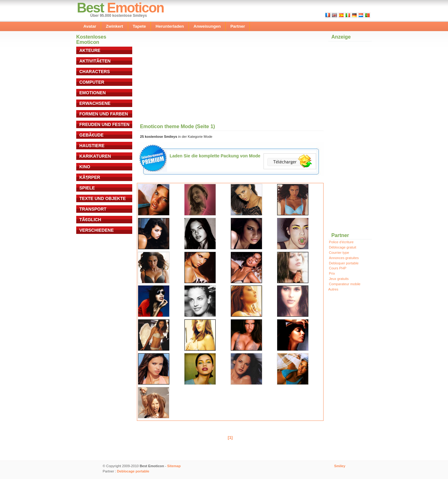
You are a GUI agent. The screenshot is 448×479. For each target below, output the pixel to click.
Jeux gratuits (339, 279)
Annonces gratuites (344, 258)
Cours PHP (338, 268)
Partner (238, 26)
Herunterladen (170, 26)
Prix (332, 273)
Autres (333, 289)
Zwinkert (114, 26)
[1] (230, 437)
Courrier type (339, 253)
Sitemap (174, 466)
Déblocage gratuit (343, 247)
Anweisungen (207, 26)
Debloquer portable (344, 263)
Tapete (139, 26)
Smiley (340, 466)
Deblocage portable (133, 471)
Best (90, 8)
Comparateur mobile (345, 284)
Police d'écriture (341, 242)
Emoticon (135, 8)
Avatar (90, 26)
